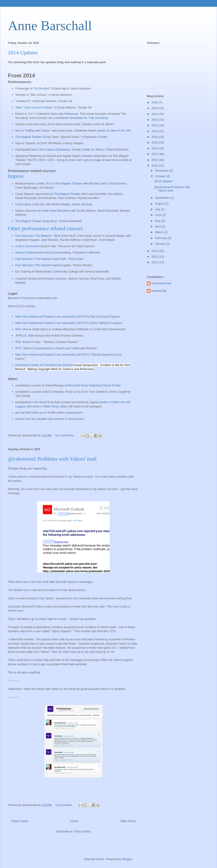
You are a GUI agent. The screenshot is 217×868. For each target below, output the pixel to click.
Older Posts (128, 821)
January (161, 244)
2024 (155, 114)
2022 (155, 125)
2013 (155, 257)
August (160, 204)
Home (74, 821)
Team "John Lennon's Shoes (34, 107)
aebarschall (159, 291)
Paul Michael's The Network (33, 236)
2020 (155, 137)
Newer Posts (20, 821)
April (158, 226)
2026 (155, 102)
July (158, 209)
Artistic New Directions (55, 211)
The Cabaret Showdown (55, 149)
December (162, 171)
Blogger (127, 859)
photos (20, 419)
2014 (155, 251)
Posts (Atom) (82, 831)
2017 (155, 154)
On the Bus (42, 88)
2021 (155, 131)
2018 (155, 148)
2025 (155, 108)
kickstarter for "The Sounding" (89, 118)
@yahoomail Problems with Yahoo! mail (52, 459)
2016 (155, 160)
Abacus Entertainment (30, 252)
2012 (155, 262)
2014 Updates (23, 53)
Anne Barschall (50, 26)
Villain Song (51, 406)
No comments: (65, 435)
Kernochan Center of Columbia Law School (44, 365)
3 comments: (64, 805)
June (159, 215)
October (161, 176)
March (160, 232)
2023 (155, 120)
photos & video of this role (114, 130)
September (163, 198)
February (161, 238)
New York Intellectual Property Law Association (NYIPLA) (53, 323)
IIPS (18, 329)
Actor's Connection (28, 246)
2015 (155, 166)
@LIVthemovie (69, 114)
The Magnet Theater (29, 137)
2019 (155, 142)
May (158, 221)
